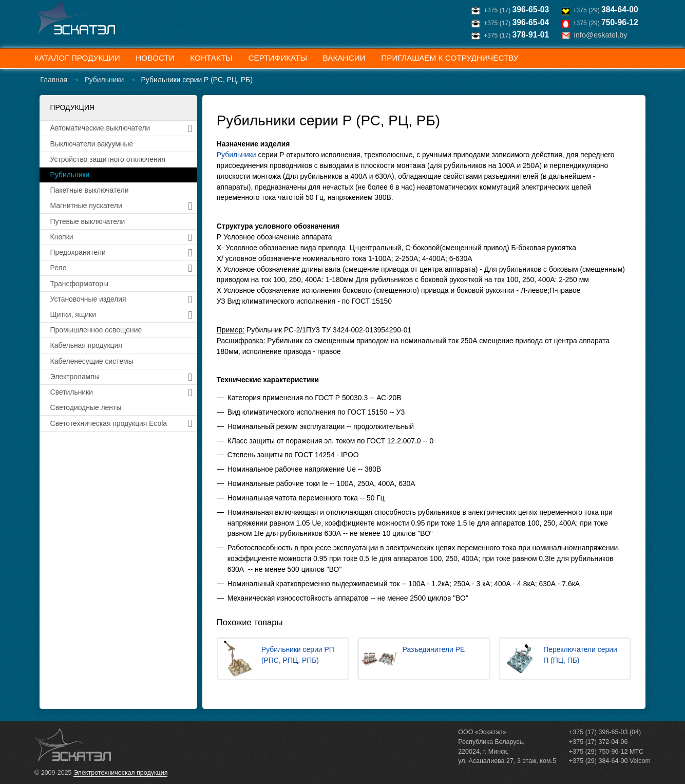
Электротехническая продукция (120, 773)
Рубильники (236, 155)
